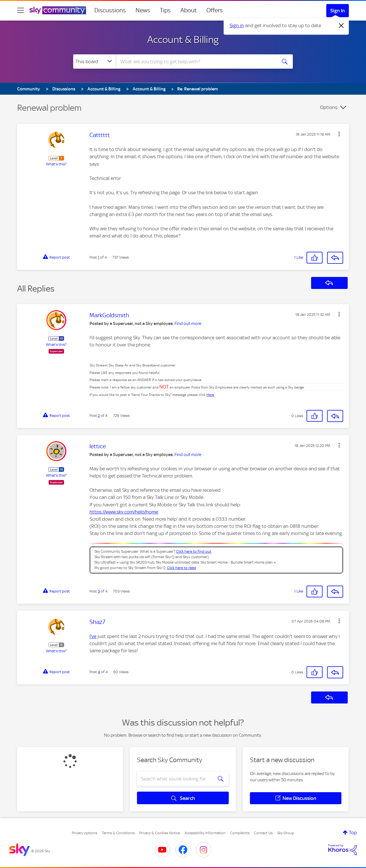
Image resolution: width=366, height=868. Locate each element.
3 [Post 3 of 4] (99, 591)
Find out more (188, 324)
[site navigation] (21, 10)
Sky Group (286, 833)
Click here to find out (194, 551)
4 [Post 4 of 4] (99, 672)
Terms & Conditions (118, 833)
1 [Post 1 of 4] (99, 257)
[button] (339, 134)
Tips (165, 10)
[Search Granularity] (95, 62)
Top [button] (353, 833)
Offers (215, 10)
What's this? (56, 164)
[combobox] (196, 62)
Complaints (240, 833)
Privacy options (84, 833)
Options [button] (329, 107)
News (143, 10)
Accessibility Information (205, 833)
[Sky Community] (58, 10)
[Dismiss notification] (341, 26)
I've (93, 636)
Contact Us (263, 833)
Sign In (338, 11)
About (189, 10)
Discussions (110, 10)
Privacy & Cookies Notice (160, 833)
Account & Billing (183, 39)
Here (210, 395)
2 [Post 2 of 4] (99, 416)
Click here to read (182, 568)
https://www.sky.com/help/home (124, 512)
